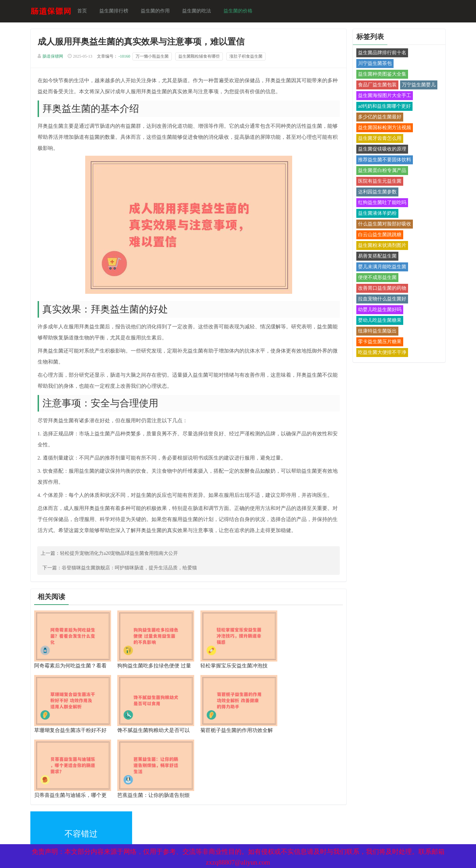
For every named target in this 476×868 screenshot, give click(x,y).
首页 (84, 11)
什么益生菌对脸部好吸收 (383, 225)
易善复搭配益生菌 (376, 257)
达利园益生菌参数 (376, 192)
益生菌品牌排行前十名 (381, 53)
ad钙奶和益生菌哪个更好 (383, 107)
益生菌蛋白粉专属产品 (381, 171)
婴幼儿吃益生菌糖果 (378, 321)
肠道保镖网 (54, 57)
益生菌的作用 (157, 11)
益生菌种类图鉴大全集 (381, 75)
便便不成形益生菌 (376, 278)
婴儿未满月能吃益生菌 (381, 267)
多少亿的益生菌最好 (378, 118)
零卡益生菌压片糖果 (378, 342)
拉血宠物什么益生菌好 (381, 300)
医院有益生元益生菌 (378, 182)
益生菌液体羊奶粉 (376, 214)
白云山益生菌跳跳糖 (378, 235)
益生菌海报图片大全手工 (383, 96)
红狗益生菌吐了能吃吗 (381, 203)
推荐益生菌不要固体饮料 (383, 160)
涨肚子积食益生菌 (248, 57)
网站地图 (124, 810)
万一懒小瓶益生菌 (154, 57)
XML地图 (42, 810)
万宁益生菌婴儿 (417, 85)
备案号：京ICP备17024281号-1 (229, 810)
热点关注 (124, 825)
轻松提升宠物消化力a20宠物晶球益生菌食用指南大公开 (121, 555)
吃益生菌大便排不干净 (381, 353)
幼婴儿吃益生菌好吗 (378, 310)
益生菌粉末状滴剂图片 (381, 246)
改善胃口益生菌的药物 (381, 289)
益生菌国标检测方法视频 (383, 128)
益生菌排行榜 (116, 11)
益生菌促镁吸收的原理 (381, 150)
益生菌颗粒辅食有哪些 (201, 57)
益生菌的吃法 (199, 11)
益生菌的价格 (240, 11)
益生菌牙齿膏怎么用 (378, 139)
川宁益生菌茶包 (374, 64)
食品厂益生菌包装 (376, 85)
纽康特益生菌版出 (376, 332)
